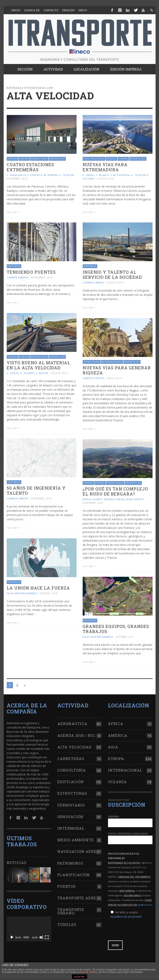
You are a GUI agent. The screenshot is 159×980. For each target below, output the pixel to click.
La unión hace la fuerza (38, 588)
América (118, 735)
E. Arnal (89, 175)
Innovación (70, 817)
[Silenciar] (41, 937)
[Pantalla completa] (47, 937)
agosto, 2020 (106, 178)
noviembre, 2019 (42, 277)
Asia (113, 747)
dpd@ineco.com (145, 905)
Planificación (74, 875)
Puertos (67, 886)
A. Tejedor (67, 175)
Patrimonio (70, 863)
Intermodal (71, 828)
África (116, 724)
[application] (29, 929)
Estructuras (72, 793)
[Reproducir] (12, 937)
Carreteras (71, 759)
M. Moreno (51, 175)
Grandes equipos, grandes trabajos (116, 629)
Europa (24, 159)
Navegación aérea (78, 851)
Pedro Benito (135, 499)
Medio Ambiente (76, 840)
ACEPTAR (79, 977)
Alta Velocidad (94, 159)
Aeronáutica (72, 724)
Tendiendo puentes (31, 272)
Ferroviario (39, 159)
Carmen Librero (18, 277)
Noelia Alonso (92, 499)
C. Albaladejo (16, 175)
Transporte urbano (71, 911)
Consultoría (72, 770)
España (12, 159)
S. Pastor (42, 373)
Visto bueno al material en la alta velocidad (38, 365)
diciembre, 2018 (41, 498)
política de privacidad (128, 917)
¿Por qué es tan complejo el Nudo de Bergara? (115, 491)
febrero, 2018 (49, 593)
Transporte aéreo (78, 898)
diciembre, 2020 (17, 178)
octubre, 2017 (125, 637)
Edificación (71, 782)
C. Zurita (13, 373)
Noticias (17, 863)
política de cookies (87, 972)
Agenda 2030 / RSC (76, 735)
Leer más (14, 212)
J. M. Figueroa (120, 175)
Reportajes (57, 159)
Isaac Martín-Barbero (22, 593)
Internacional (112, 362)
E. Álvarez (28, 373)
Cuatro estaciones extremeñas (30, 167)
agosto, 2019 (115, 282)
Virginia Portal (114, 499)
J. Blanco (102, 175)
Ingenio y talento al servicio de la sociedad (112, 275)
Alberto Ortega (94, 378)
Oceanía (117, 782)
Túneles (67, 925)
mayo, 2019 (115, 378)
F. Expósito (35, 175)
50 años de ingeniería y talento (36, 491)
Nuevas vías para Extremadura (105, 167)
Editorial (14, 266)
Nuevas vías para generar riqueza (117, 370)
